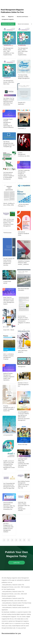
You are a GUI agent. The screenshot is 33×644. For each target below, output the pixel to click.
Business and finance (23, 17)
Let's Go (16, 563)
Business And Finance (8, 24)
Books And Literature (23, 24)
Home (3, 17)
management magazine (8, 19)
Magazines (11, 17)
